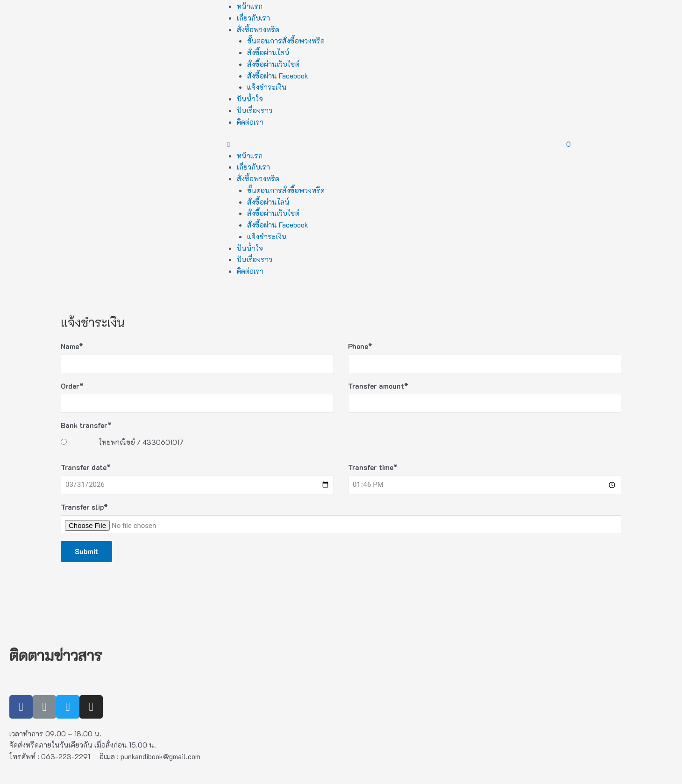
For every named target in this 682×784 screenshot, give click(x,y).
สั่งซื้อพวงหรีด (258, 29)
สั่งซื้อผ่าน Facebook (278, 76)
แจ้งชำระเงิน (267, 87)
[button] (341, 144)
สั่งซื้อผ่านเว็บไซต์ (273, 64)
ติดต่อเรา (250, 122)
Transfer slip (84, 507)
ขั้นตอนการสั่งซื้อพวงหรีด (286, 41)
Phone (360, 346)
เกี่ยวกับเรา (253, 18)
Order (72, 386)
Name (72, 346)
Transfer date (86, 467)
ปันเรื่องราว (255, 110)
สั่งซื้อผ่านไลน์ (268, 52)
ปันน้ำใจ (250, 99)
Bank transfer (86, 425)
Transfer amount (378, 386)
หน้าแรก (250, 6)
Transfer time (373, 467)
